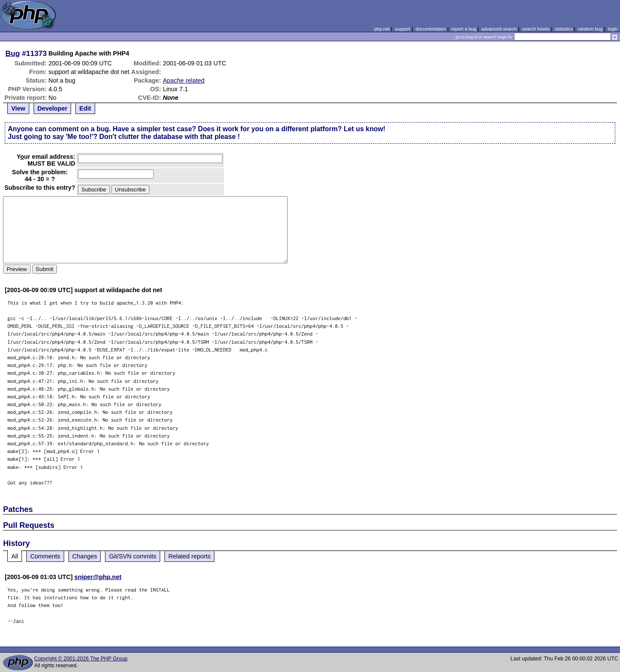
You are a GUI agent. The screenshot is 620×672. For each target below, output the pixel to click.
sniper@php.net (98, 577)
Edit (85, 108)
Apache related (184, 80)
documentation (431, 29)
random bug (590, 29)
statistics (564, 29)
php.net (382, 29)
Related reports (189, 556)
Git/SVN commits (133, 556)
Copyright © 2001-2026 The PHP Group (81, 659)
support (403, 29)
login (613, 29)
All (15, 556)
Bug (13, 53)
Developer (53, 108)
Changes (85, 556)
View (18, 108)
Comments (45, 556)
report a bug (464, 29)
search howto (536, 29)
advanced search (499, 29)
